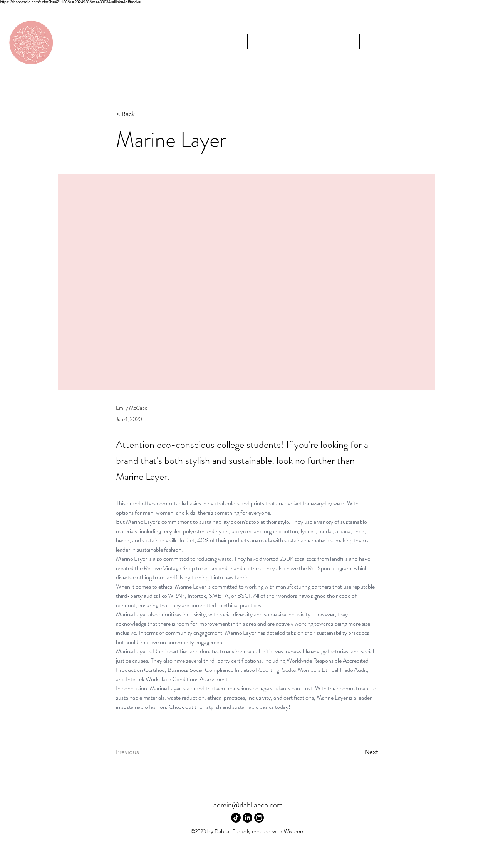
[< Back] (141, 114)
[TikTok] (236, 818)
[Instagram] (259, 818)
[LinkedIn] (247, 818)
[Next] (359, 752)
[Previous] (141, 752)
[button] (329, 42)
